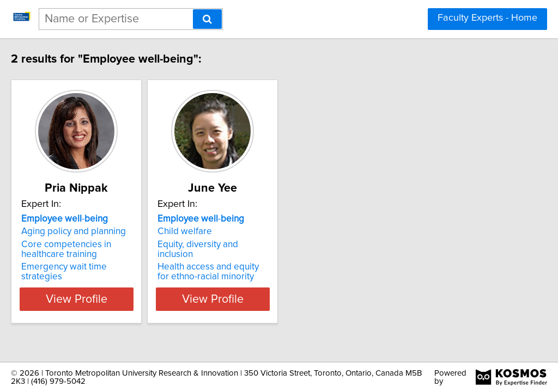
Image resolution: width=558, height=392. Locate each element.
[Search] (207, 19)
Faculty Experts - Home (487, 18)
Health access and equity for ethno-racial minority (265, 262)
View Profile (113, 289)
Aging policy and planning (96, 231)
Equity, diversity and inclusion (267, 244)
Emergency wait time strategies (108, 267)
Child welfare (235, 231)
